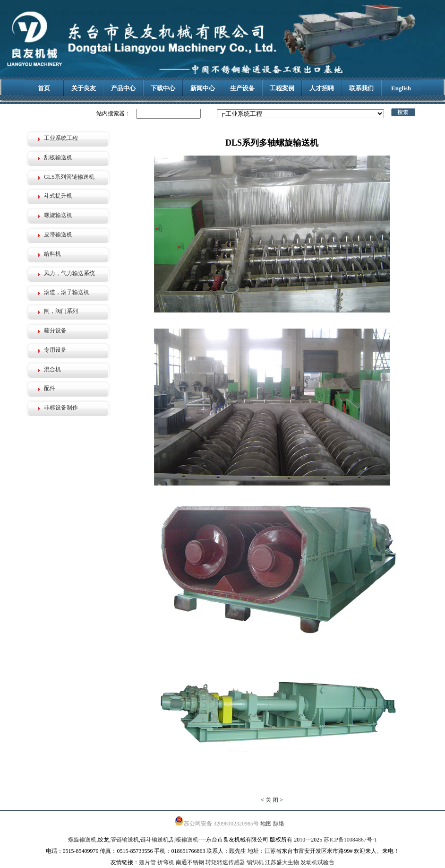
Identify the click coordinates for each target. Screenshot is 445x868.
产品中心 (123, 88)
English (401, 88)
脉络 (279, 824)
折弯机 (166, 862)
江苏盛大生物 (282, 862)
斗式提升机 (58, 196)
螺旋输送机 (58, 215)
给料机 (52, 254)
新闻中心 (203, 88)
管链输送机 (125, 840)
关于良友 (84, 88)
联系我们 (361, 88)
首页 (44, 88)
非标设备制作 (61, 408)
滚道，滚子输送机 (67, 292)
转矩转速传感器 (225, 862)
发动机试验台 (317, 862)
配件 (50, 388)
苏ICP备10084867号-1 (350, 840)
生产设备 (242, 88)
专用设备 (55, 350)
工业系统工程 (61, 138)
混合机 (52, 369)
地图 (266, 824)
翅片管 (147, 862)
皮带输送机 (58, 234)
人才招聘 (322, 88)
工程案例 (282, 88)
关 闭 (272, 800)
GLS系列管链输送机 (69, 177)
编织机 (255, 862)
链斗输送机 (154, 840)
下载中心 (163, 88)
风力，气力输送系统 (69, 273)
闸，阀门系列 (61, 311)
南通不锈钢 (190, 862)
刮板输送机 (58, 157)
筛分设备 (55, 330)
